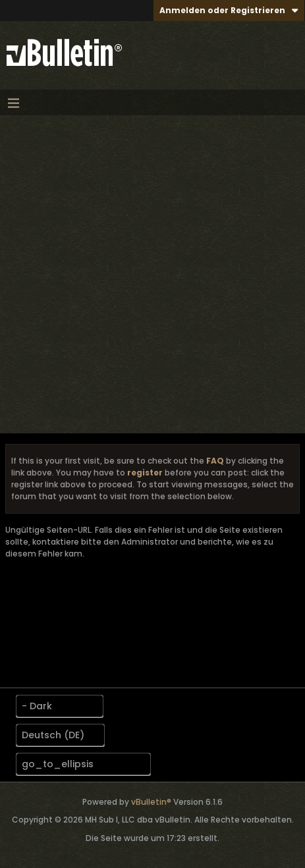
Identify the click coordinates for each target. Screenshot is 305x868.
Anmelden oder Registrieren (229, 10)
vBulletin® (151, 802)
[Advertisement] (152, 274)
